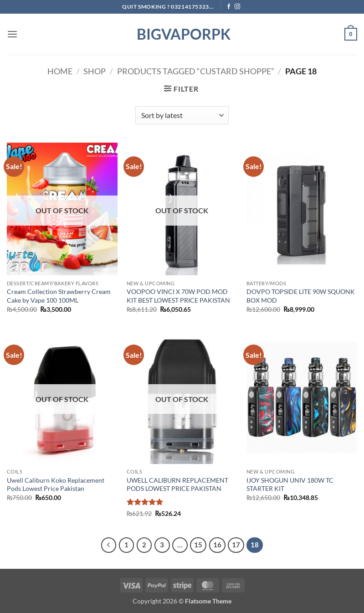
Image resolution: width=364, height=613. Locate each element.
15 (198, 545)
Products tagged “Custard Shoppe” (196, 71)
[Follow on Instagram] (237, 7)
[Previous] (109, 545)
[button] (12, 34)
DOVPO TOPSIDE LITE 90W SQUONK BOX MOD (301, 296)
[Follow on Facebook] (229, 7)
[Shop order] (182, 115)
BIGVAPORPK (182, 34)
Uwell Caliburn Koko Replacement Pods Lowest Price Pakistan (56, 484)
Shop (95, 71)
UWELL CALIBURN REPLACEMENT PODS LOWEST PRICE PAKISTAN (177, 484)
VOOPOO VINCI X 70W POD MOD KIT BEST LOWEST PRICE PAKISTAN (178, 296)
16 (217, 545)
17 (236, 545)
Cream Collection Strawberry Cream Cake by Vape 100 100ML (59, 296)
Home (60, 71)
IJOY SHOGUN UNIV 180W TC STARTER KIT (290, 484)
